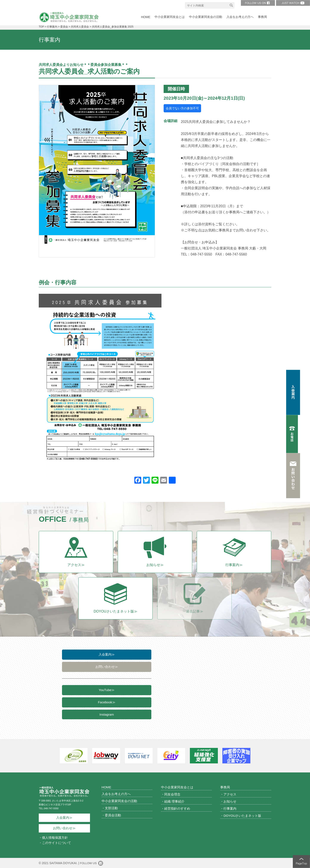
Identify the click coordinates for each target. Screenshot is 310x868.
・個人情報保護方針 (53, 837)
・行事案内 (228, 808)
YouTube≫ (107, 691)
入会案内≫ (107, 654)
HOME (106, 787)
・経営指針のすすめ (176, 808)
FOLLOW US (89, 863)
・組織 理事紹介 (173, 801)
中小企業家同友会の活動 (119, 801)
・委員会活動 (111, 815)
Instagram (107, 716)
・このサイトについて (55, 842)
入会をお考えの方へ (116, 794)
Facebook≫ (107, 703)
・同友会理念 (171, 794)
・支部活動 (110, 808)
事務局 (225, 787)
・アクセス (228, 794)
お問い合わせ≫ (107, 667)
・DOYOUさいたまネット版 (241, 815)
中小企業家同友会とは (177, 787)
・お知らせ (228, 801)
